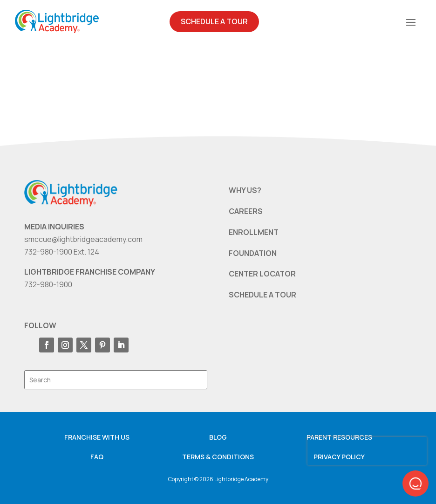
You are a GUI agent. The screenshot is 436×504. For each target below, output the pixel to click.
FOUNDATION (253, 253)
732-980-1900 (48, 284)
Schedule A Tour (214, 21)
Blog (218, 437)
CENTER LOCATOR (262, 274)
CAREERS (246, 211)
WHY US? (245, 190)
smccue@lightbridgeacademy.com (83, 239)
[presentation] (367, 451)
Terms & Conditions (218, 457)
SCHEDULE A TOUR (262, 295)
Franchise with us (97, 437)
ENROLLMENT (254, 232)
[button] (416, 483)
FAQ (97, 457)
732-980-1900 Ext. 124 (62, 252)
